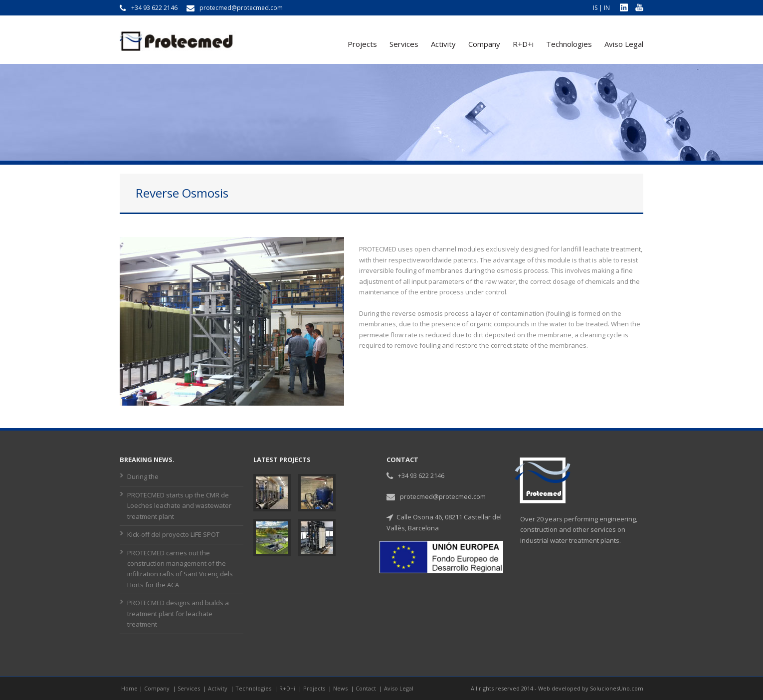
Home (129, 688)
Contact (367, 688)
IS (595, 8)
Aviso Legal (624, 44)
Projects (362, 44)
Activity (443, 44)
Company (484, 44)
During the (143, 476)
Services (404, 44)
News (341, 688)
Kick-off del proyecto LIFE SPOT (173, 534)
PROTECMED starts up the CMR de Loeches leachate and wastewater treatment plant (179, 506)
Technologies (569, 44)
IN (607, 8)
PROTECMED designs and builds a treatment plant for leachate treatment (178, 613)
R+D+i (523, 44)
